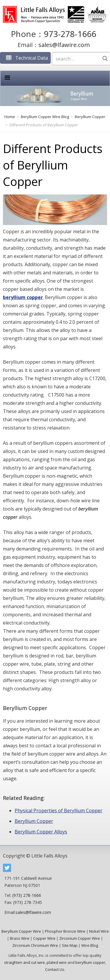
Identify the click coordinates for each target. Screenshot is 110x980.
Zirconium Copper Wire (80, 938)
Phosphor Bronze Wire (65, 931)
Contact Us (55, 969)
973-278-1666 (70, 34)
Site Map (70, 945)
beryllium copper (23, 297)
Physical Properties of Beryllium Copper (59, 810)
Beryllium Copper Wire (21, 931)
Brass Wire (20, 938)
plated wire (57, 962)
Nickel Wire (99, 931)
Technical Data (25, 58)
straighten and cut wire (24, 962)
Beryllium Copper (34, 821)
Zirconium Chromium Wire (35, 945)
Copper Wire (44, 938)
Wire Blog (90, 945)
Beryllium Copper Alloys (41, 832)
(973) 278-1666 (27, 895)
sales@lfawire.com (64, 45)
